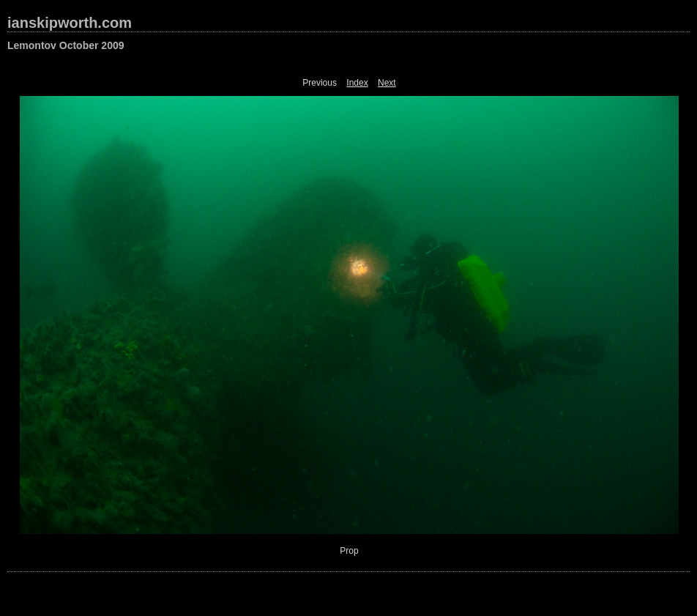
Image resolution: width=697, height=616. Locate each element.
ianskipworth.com (70, 23)
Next (387, 83)
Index (357, 83)
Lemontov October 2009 (66, 45)
